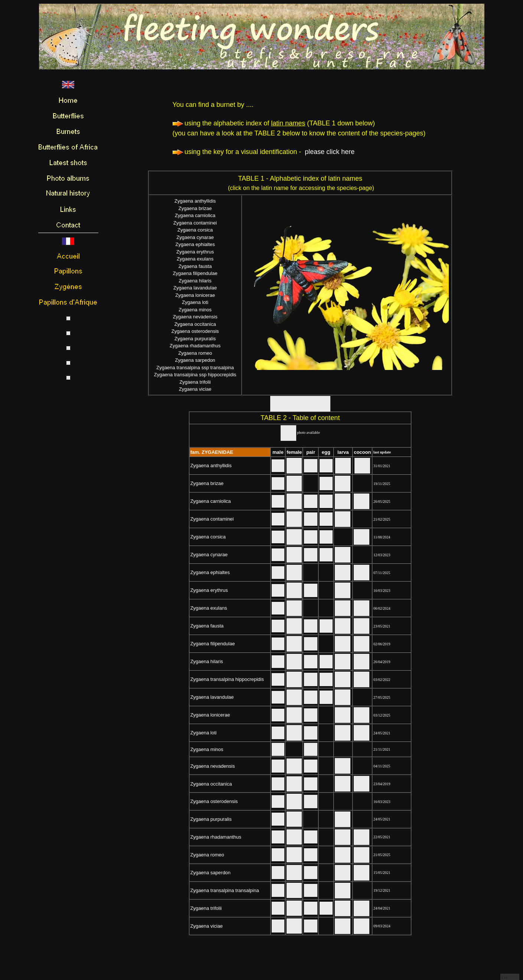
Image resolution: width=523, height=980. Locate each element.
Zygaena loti (195, 302)
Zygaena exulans (195, 259)
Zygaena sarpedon (195, 360)
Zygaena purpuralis (195, 339)
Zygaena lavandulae (195, 288)
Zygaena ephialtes (195, 244)
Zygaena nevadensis (195, 317)
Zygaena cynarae (195, 237)
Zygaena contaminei (195, 223)
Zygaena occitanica (195, 324)
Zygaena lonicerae (195, 295)
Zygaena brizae (195, 208)
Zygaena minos (195, 310)
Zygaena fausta (195, 266)
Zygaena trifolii (195, 382)
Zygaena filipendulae (195, 273)
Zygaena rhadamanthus (195, 346)
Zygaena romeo (195, 353)
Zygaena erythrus (195, 252)
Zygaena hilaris (195, 281)
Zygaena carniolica (195, 215)
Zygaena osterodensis (195, 331)
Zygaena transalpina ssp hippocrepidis (195, 375)
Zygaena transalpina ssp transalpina (195, 368)
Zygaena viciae (195, 389)
